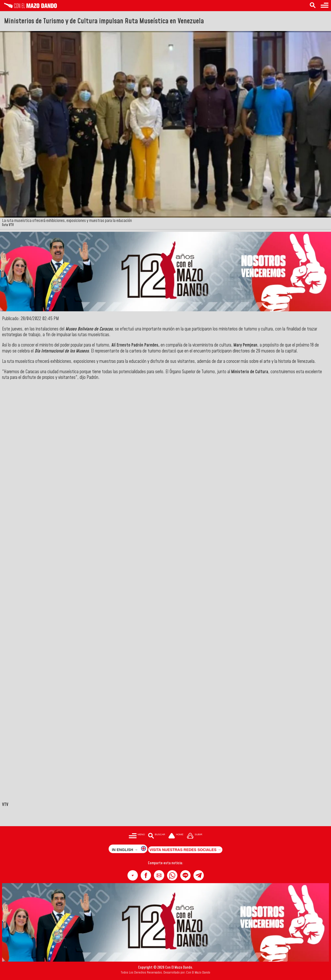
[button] (133, 875)
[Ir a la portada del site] (176, 836)
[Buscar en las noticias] (313, 6)
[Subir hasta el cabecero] (194, 836)
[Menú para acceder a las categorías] (325, 6)
